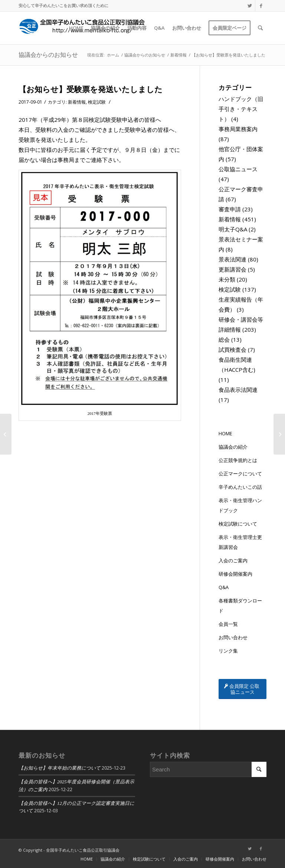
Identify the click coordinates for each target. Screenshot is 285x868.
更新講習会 (232, 269)
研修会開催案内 (235, 574)
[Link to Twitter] (250, 6)
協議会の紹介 (233, 447)
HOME (225, 433)
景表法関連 (232, 259)
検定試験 (97, 102)
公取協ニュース (238, 169)
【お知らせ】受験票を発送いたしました (91, 89)
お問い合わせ (233, 637)
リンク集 (228, 651)
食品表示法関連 (238, 390)
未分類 (227, 279)
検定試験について (238, 524)
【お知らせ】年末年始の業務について (60, 768)
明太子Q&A (233, 229)
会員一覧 (228, 624)
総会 (224, 339)
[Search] (260, 28)
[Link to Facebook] (261, 6)
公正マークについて (240, 474)
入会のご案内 (233, 560)
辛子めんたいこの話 (240, 487)
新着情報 (77, 102)
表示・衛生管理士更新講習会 (240, 542)
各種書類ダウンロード (240, 606)
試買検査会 (232, 350)
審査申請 (230, 209)
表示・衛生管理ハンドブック (240, 505)
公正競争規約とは (238, 460)
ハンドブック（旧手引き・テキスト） (241, 109)
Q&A (224, 587)
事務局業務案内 (238, 129)
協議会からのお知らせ (48, 55)
